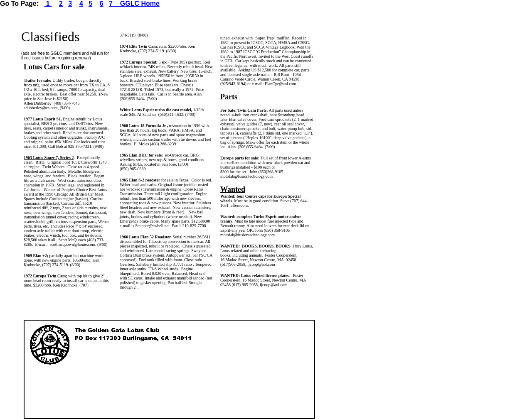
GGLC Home (140, 4)
